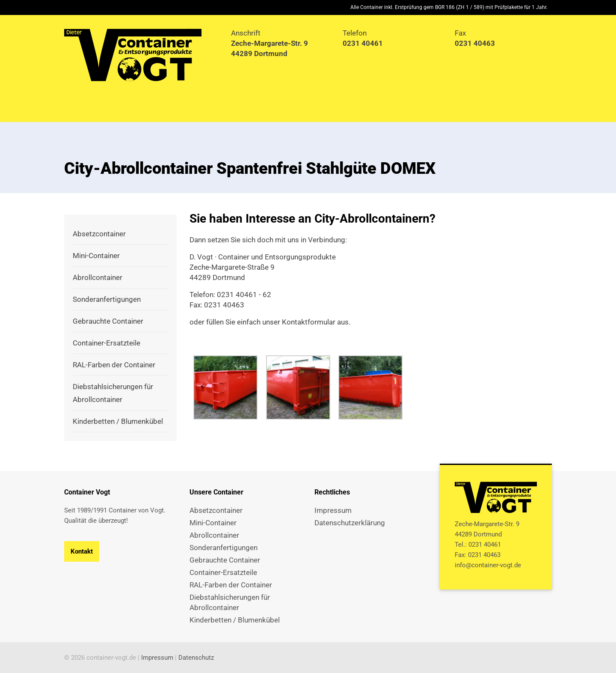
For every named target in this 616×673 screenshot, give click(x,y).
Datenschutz (196, 658)
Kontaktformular (309, 322)
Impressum (157, 658)
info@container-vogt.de (488, 565)
